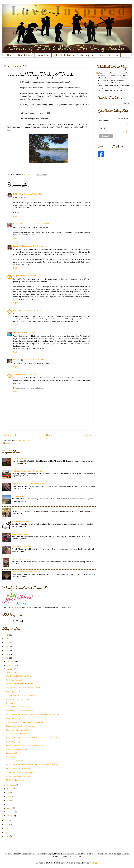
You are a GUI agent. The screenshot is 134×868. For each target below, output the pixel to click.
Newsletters (11, 703)
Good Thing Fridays (14, 691)
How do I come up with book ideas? (19, 776)
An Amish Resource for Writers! (24, 509)
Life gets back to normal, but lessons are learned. (24, 688)
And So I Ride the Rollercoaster (18, 707)
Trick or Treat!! (12, 672)
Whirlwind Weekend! (14, 680)
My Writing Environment (15, 780)
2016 (7, 647)
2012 (7, 821)
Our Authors (43, 55)
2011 (7, 825)
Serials (101, 55)
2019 (7, 635)
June (9, 796)
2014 (7, 654)
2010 (7, 828)
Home (10, 55)
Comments (8, 443)
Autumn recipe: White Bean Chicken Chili (22, 695)
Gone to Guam (12, 757)
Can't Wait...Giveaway (20, 534)
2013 (7, 658)
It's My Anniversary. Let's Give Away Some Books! (25, 722)
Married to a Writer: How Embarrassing (21, 726)
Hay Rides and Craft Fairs (21, 547)
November (11, 665)
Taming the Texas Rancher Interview (20, 711)
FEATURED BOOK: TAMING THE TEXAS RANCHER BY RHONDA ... (34, 715)
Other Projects (86, 55)
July (8, 793)
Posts (99, 73)
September (11, 785)
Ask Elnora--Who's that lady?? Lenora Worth (28, 471)
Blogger (95, 863)
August (10, 789)
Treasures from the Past (20, 521)
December (11, 661)
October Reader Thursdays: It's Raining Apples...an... (25, 745)
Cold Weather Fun (18, 496)
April (9, 804)
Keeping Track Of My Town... (17, 749)
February (10, 812)
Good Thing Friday (13, 718)
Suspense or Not (12, 753)
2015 (7, 650)
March (9, 808)
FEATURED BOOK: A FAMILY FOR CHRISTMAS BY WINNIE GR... (33, 738)
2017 (7, 643)
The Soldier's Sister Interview (17, 761)
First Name (113, 128)
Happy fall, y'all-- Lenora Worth (18, 730)
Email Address (113, 121)
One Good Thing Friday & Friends (19, 768)
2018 (7, 639)
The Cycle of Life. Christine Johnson (20, 676)
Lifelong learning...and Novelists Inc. (20, 684)
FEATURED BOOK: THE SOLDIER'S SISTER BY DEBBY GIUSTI (32, 765)
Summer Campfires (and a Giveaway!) (26, 572)
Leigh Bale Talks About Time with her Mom (28, 484)
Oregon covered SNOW (21, 559)
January (10, 816)
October (10, 669)
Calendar (114, 55)
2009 (7, 832)
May (9, 800)
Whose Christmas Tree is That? (23, 459)
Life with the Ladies (64, 55)
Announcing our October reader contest (21, 772)
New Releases (25, 55)
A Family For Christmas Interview (19, 734)
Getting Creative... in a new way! (18, 699)
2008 (7, 836)
